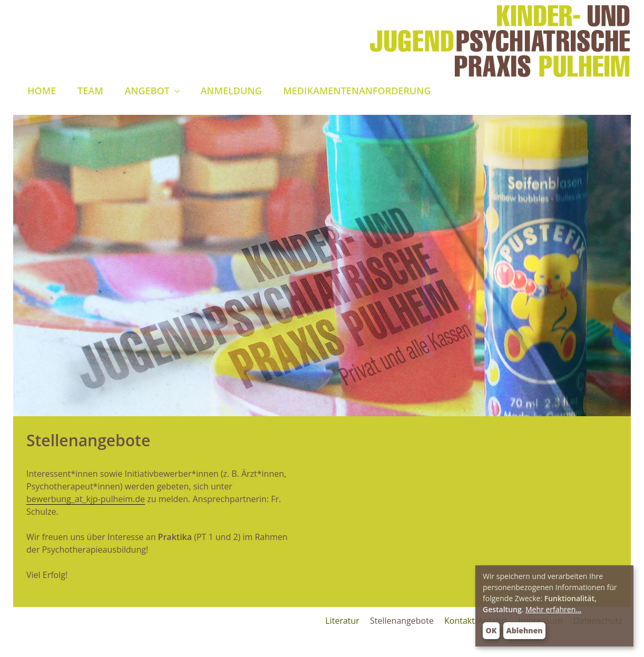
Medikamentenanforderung (357, 91)
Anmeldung (231, 91)
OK (491, 630)
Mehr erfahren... (553, 609)
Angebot (153, 91)
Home (42, 91)
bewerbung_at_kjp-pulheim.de (86, 499)
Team (90, 91)
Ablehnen (525, 630)
